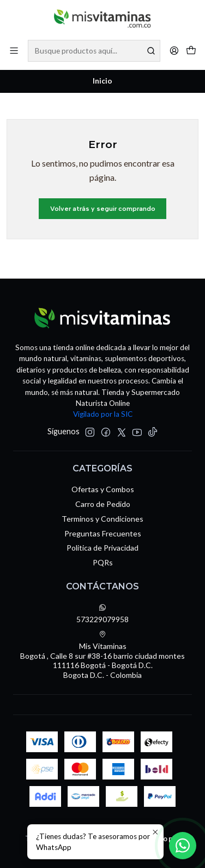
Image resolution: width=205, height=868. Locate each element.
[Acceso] (174, 51)
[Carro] (191, 51)
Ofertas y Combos (103, 489)
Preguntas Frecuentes (103, 533)
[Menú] (14, 51)
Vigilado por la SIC (103, 414)
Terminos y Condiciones (102, 519)
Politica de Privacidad (102, 548)
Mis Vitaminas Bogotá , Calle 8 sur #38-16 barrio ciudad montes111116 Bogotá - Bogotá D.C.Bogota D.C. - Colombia (102, 655)
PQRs (103, 562)
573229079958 (102, 614)
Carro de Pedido (103, 504)
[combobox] (94, 51)
